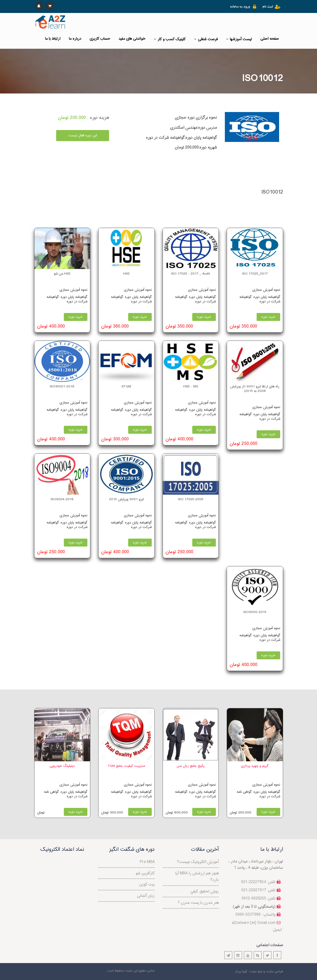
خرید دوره (268, 317)
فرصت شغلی (206, 39)
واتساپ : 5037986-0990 (255, 915)
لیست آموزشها (239, 39)
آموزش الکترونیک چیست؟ (198, 862)
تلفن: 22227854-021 (258, 882)
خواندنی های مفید (132, 39)
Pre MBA (147, 862)
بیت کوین (147, 885)
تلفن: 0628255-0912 (258, 899)
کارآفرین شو (145, 873)
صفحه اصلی (270, 39)
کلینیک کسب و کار (170, 39)
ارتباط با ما (53, 39)
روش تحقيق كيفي (205, 891)
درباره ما (75, 39)
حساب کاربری (100, 39)
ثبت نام (268, 7)
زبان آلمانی (146, 896)
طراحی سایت (274, 972)
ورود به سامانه (240, 7)
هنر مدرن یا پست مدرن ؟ (198, 903)
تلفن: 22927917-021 (258, 890)
